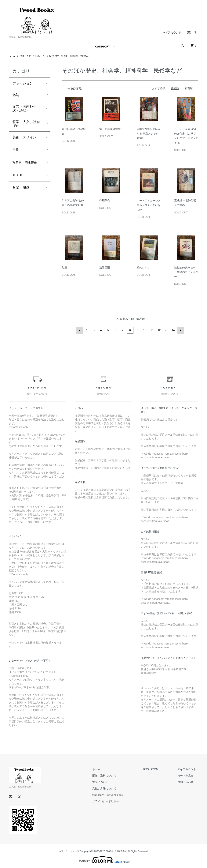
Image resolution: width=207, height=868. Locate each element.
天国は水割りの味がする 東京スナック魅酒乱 (149, 133)
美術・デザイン (24, 137)
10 (144, 330)
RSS (150, 769)
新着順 (189, 88)
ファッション (23, 83)
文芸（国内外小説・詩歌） (24, 108)
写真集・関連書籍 (26, 163)
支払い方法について (111, 788)
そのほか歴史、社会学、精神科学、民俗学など (73, 56)
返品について (107, 781)
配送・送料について (111, 775)
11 (152, 330)
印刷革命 (105, 201)
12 (159, 330)
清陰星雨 (105, 268)
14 (173, 330)
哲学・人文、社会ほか (32, 56)
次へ (180, 330)
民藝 (16, 150)
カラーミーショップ (69, 851)
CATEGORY (103, 47)
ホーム (12, 56)
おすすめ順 (159, 88)
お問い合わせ (188, 781)
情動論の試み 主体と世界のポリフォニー (186, 272)
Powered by (103, 859)
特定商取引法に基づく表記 (115, 794)
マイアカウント (172, 32)
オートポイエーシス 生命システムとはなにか (149, 205)
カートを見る (188, 775)
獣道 (64, 268)
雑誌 (16, 95)
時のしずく (143, 268)
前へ (80, 330)
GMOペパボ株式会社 (116, 851)
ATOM (159, 769)
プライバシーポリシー (112, 801)
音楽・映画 (21, 190)
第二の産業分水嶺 (110, 129)
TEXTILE (19, 177)
